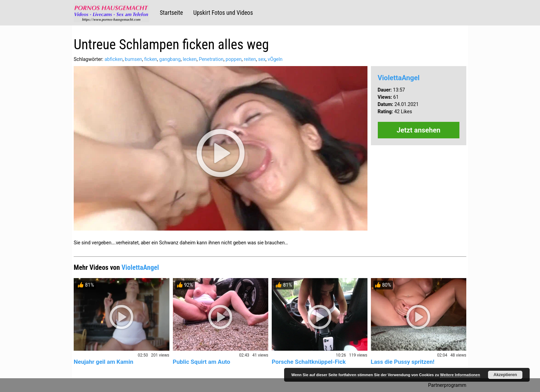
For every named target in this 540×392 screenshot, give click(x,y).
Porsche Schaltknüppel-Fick (309, 362)
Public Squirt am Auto (202, 362)
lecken (190, 59)
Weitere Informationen (460, 375)
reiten (250, 59)
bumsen (133, 59)
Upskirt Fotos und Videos (223, 13)
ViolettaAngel (399, 78)
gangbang (170, 59)
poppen (234, 59)
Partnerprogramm (447, 385)
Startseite (171, 13)
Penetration (211, 59)
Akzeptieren (505, 375)
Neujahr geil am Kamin (103, 362)
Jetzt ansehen (419, 130)
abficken (113, 59)
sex (262, 59)
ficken (151, 59)
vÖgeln (275, 59)
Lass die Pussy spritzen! (403, 362)
